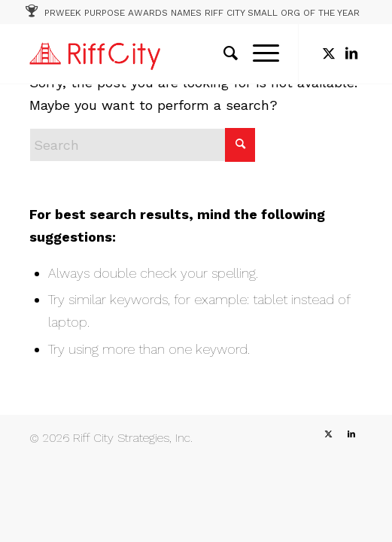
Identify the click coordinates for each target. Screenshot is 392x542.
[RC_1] (163, 53)
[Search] (223, 53)
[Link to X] (329, 53)
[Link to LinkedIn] (351, 53)
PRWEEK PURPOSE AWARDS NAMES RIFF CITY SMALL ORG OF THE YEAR (202, 13)
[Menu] (258, 53)
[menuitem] (223, 53)
